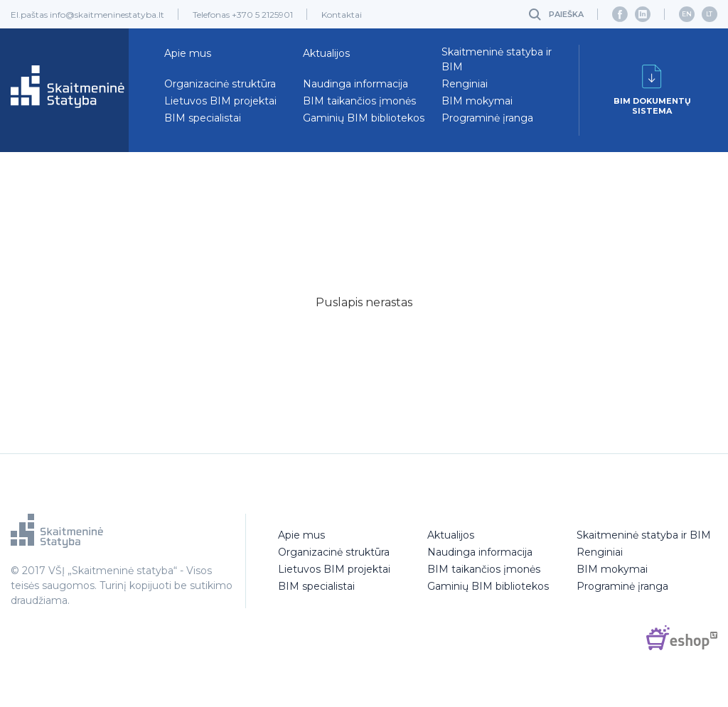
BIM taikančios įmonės (359, 101)
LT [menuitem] (709, 14)
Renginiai (465, 84)
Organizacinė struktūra (220, 84)
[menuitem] (687, 14)
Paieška (566, 14)
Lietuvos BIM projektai (220, 101)
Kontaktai (342, 15)
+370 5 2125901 (262, 15)
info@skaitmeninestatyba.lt (107, 15)
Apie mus (188, 53)
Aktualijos (326, 53)
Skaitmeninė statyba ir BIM (497, 59)
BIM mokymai (477, 101)
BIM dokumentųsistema (652, 90)
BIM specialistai (203, 118)
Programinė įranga (487, 118)
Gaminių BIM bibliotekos (364, 118)
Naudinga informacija (355, 84)
